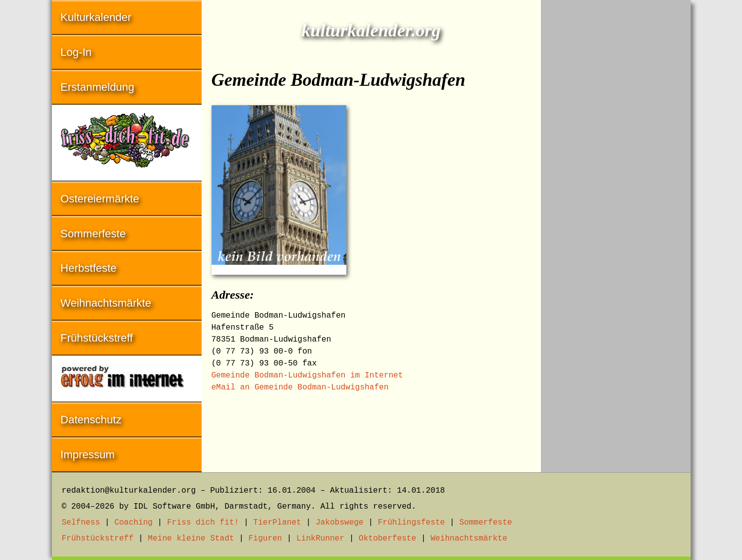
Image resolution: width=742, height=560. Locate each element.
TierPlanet (277, 523)
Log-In (76, 52)
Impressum (88, 455)
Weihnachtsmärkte (106, 303)
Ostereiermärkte (100, 199)
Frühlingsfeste (411, 523)
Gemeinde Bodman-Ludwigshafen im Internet (307, 375)
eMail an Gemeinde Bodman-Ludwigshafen (300, 387)
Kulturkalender (96, 17)
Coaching (133, 523)
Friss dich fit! (203, 523)
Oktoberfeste (387, 539)
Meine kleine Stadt (191, 539)
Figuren (265, 539)
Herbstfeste (89, 268)
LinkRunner (320, 539)
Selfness (81, 523)
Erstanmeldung (97, 87)
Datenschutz (91, 420)
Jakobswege (339, 523)
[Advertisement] (616, 150)
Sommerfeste (93, 234)
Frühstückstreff (97, 338)
